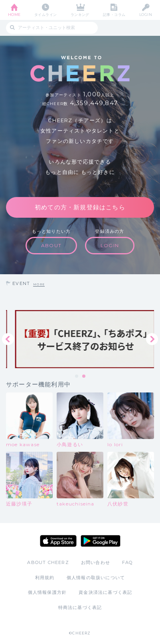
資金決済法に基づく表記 (105, 592)
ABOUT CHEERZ (48, 562)
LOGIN (146, 15)
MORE (39, 284)
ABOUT (51, 245)
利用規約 (45, 578)
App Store (58, 541)
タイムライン (46, 15)
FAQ (127, 562)
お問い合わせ (96, 562)
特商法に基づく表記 (80, 607)
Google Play (101, 541)
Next (152, 339)
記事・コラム (114, 15)
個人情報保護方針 (47, 592)
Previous (8, 339)
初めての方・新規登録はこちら (80, 207)
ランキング (80, 15)
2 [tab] (84, 377)
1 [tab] (77, 377)
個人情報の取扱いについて (96, 578)
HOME (14, 15)
